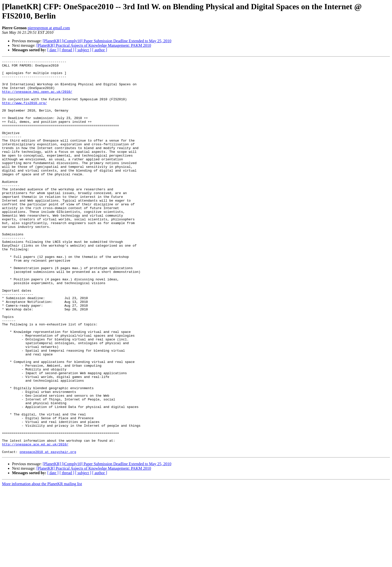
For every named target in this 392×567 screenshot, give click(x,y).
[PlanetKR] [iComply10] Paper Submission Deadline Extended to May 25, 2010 (107, 41)
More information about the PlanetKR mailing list (42, 563)
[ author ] (100, 50)
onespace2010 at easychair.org (48, 530)
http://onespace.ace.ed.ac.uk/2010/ (35, 521)
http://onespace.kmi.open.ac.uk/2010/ (37, 98)
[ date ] (53, 50)
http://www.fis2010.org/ (24, 112)
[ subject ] (83, 50)
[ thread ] (67, 50)
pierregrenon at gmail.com (49, 28)
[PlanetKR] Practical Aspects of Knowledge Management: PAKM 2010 (94, 45)
